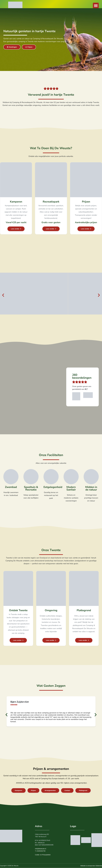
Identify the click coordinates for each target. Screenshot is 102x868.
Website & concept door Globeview (91, 866)
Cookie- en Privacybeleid (43, 855)
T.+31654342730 (40, 851)
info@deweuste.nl (41, 849)
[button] (96, 6)
